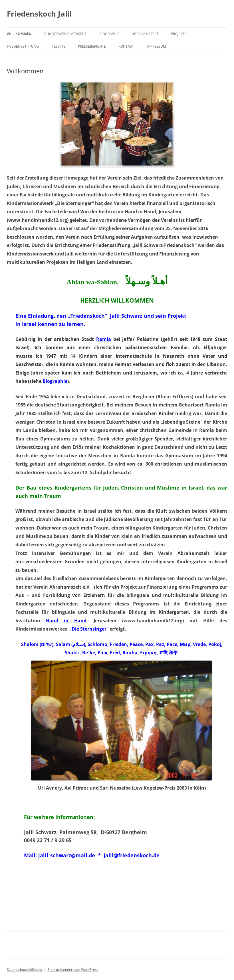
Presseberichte (92, 46)
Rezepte (58, 46)
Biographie (109, 34)
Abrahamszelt (145, 34)
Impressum (156, 46)
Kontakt (126, 46)
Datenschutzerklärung (25, 970)
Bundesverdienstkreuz (65, 34)
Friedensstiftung (23, 46)
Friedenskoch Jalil (39, 14)
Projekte (179, 34)
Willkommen (19, 34)
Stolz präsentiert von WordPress (73, 970)
